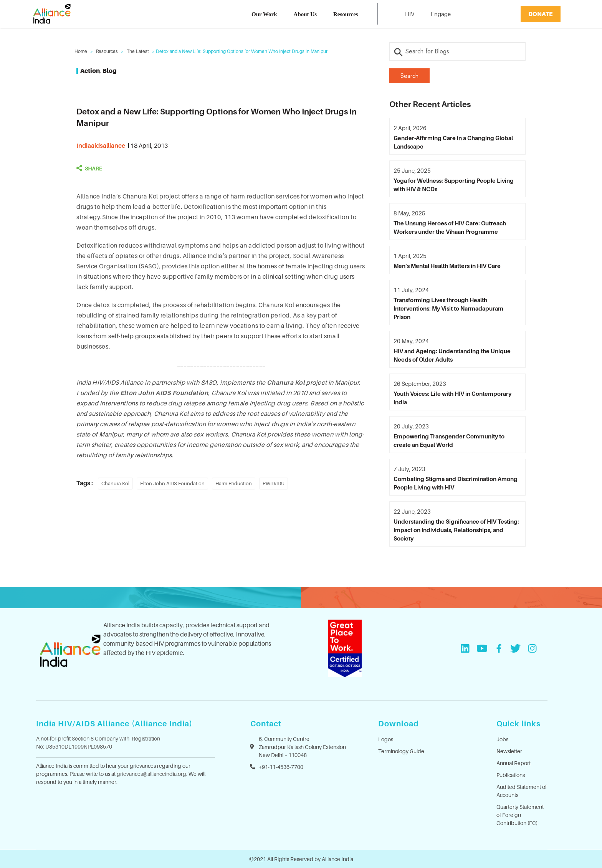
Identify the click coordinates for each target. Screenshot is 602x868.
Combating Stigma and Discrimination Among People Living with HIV (456, 483)
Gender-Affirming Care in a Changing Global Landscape (453, 142)
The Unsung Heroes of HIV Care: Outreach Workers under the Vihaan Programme (450, 227)
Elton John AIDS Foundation (172, 483)
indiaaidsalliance (101, 145)
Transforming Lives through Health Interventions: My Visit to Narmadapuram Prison (448, 308)
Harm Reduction (234, 483)
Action (90, 71)
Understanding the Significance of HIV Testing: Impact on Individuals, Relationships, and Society (456, 530)
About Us (305, 14)
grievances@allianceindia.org (151, 774)
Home (81, 51)
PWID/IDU (274, 483)
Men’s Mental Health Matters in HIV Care (447, 266)
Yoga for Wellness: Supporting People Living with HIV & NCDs (454, 185)
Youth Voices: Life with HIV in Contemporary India (452, 398)
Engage (441, 14)
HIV (410, 14)
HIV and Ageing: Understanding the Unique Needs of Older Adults (452, 355)
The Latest (138, 51)
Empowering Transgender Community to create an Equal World (449, 440)
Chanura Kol (286, 382)
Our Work (264, 14)
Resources (346, 14)
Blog (110, 71)
